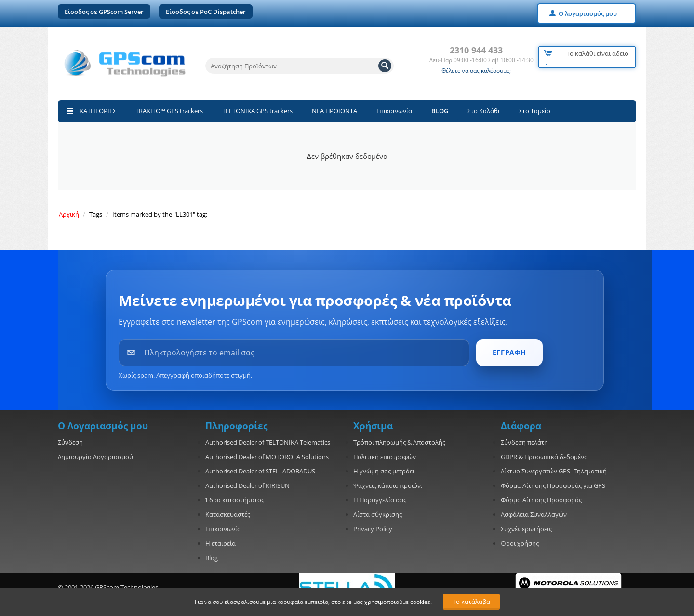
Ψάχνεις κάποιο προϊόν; (388, 485)
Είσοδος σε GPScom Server (104, 12)
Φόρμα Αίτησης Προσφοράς (541, 500)
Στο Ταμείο (535, 111)
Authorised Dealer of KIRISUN (247, 485)
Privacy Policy (373, 529)
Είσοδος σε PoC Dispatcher (206, 12)
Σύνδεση (70, 442)
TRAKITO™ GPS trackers (169, 111)
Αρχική (69, 214)
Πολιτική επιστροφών (385, 457)
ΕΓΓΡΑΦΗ (509, 352)
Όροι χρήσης (520, 543)
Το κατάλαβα (471, 602)
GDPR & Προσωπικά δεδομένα (544, 457)
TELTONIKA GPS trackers (257, 111)
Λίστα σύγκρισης (378, 514)
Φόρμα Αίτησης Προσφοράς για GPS (553, 485)
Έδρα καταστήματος (235, 500)
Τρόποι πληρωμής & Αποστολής (399, 442)
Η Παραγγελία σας (380, 500)
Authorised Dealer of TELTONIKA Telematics (268, 442)
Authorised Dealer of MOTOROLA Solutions (267, 457)
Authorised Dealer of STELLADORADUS (260, 471)
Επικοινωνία (394, 111)
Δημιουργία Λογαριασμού (95, 457)
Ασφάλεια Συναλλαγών (534, 514)
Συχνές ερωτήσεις (526, 529)
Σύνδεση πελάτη (524, 442)
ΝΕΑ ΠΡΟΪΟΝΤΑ (334, 111)
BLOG (440, 111)
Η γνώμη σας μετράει (384, 471)
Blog (212, 558)
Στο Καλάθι (484, 111)
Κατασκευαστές (228, 514)
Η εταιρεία (220, 543)
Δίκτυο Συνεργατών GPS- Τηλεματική (554, 471)
